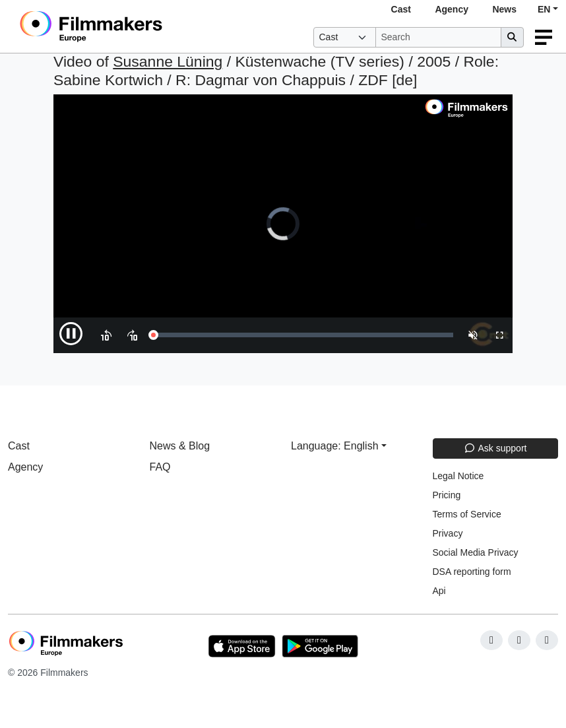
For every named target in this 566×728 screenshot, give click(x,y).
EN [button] (544, 9)
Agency (452, 9)
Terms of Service (467, 514)
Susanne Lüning (168, 61)
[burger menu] (544, 37)
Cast (401, 9)
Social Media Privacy (476, 552)
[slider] (303, 335)
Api (439, 591)
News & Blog (180, 446)
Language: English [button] (335, 446)
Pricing (447, 495)
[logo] (124, 26)
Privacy (448, 533)
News (504, 9)
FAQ (160, 467)
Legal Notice (458, 476)
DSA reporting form (472, 572)
